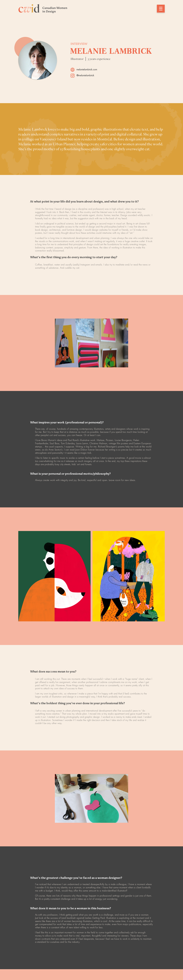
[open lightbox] (91, 343)
